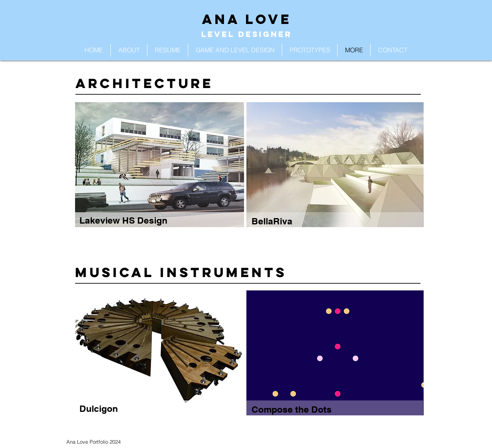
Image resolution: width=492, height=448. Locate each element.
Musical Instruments (181, 272)
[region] (160, 173)
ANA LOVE (247, 19)
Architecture (144, 83)
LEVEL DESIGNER (247, 34)
